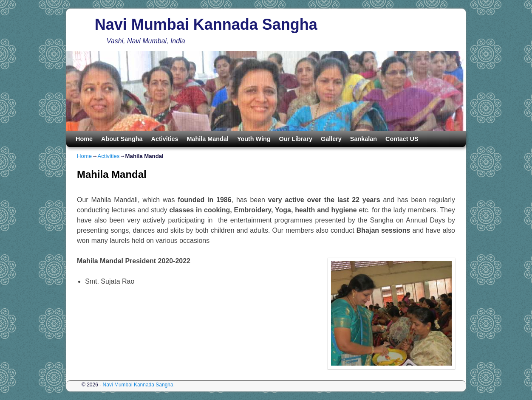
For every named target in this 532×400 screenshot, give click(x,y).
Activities (165, 139)
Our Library (296, 139)
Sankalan (364, 139)
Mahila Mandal (208, 139)
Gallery (331, 139)
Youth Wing (254, 139)
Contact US (402, 139)
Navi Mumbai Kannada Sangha (206, 24)
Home (84, 139)
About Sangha (122, 139)
